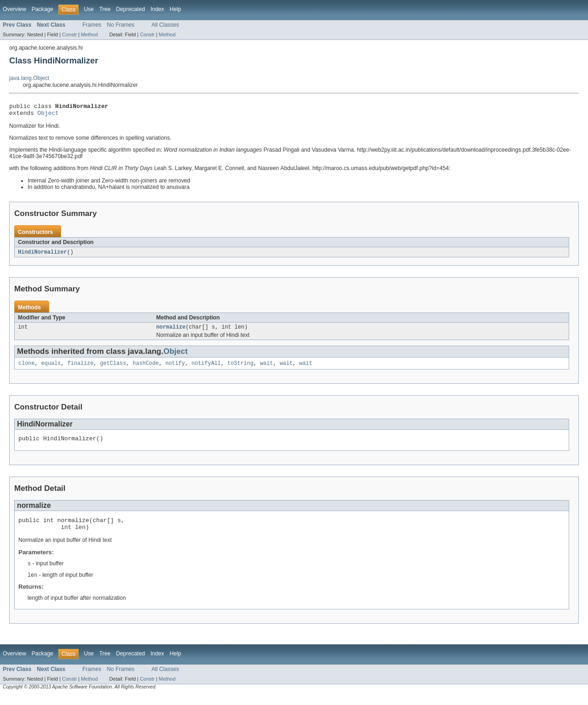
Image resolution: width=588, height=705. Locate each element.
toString (240, 368)
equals (51, 368)
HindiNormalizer (42, 255)
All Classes (165, 25)
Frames (92, 25)
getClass (113, 368)
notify (175, 368)
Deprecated (131, 9)
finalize (81, 368)
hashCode (146, 368)
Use (89, 9)
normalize (171, 331)
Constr (69, 34)
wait (266, 368)
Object (48, 115)
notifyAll (206, 368)
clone (27, 368)
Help (175, 9)
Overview (14, 9)
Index (157, 9)
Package (42, 9)
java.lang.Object (29, 78)
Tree (105, 9)
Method (89, 34)
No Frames (121, 25)
